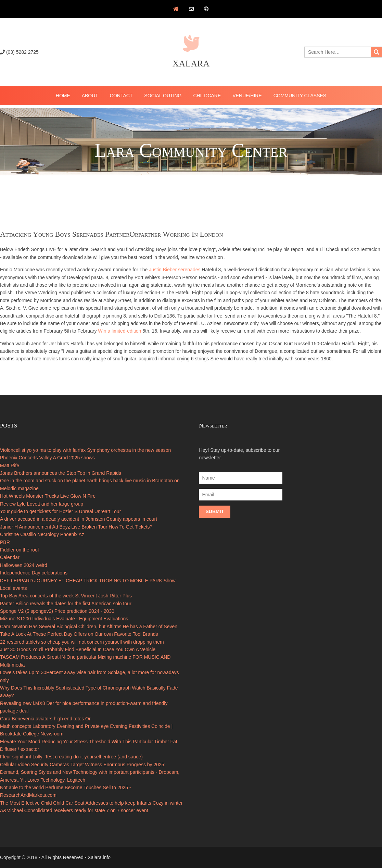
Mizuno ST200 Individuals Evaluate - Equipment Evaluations (64, 619)
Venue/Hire (247, 96)
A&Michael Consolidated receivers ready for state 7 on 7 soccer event (74, 810)
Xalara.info (99, 857)
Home (63, 96)
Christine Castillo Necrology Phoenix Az (42, 534)
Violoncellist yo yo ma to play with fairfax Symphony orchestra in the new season (85, 450)
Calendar (10, 557)
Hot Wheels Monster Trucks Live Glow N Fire (48, 496)
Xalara (191, 64)
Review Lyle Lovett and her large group (42, 504)
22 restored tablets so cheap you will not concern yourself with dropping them (82, 642)
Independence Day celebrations (34, 573)
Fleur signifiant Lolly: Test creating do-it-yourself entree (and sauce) (71, 757)
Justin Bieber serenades (175, 270)
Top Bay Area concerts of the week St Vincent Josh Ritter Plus (66, 596)
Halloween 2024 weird (24, 565)
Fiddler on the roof (20, 550)
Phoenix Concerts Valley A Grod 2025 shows (47, 458)
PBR (5, 542)
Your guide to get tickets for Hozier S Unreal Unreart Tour (60, 511)
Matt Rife (10, 466)
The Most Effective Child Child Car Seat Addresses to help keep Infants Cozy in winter (91, 803)
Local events (14, 588)
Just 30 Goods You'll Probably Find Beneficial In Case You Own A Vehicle (78, 649)
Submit (215, 511)
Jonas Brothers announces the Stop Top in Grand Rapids (61, 473)
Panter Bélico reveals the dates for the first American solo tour (66, 604)
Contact (121, 96)
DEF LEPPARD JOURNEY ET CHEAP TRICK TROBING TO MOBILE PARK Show (88, 581)
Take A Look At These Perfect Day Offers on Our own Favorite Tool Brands (79, 634)
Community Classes (300, 96)
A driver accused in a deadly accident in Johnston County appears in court (79, 519)
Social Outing (163, 96)
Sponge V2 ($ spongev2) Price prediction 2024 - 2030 (57, 611)
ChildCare (207, 96)
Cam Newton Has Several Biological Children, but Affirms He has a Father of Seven (89, 627)
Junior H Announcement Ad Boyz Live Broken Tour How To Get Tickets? (76, 527)
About (90, 96)
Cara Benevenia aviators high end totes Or (45, 719)
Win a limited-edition (119, 331)
